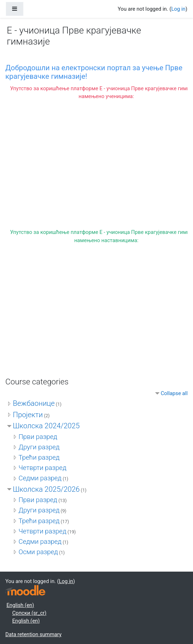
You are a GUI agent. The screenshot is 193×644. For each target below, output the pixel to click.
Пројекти (28, 415)
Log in (178, 9)
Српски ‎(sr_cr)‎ (29, 613)
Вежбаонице (34, 403)
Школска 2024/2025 (46, 426)
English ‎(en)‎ (20, 605)
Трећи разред (39, 458)
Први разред (38, 437)
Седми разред (40, 478)
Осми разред (38, 552)
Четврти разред (42, 468)
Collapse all (174, 393)
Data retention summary (33, 634)
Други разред (39, 447)
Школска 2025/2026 (46, 489)
